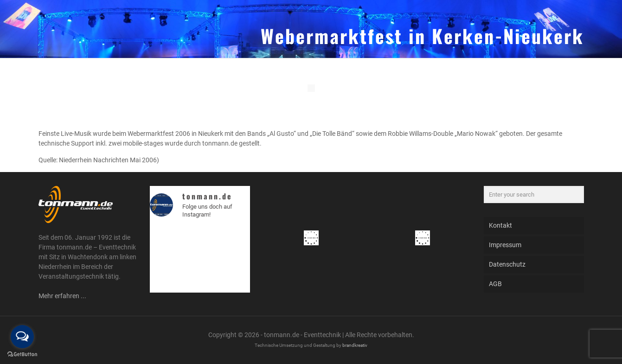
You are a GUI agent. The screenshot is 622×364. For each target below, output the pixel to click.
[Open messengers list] (22, 337)
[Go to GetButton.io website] (22, 354)
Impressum (505, 245)
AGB (495, 284)
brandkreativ (355, 345)
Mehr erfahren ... (62, 296)
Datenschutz (507, 264)
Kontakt (500, 225)
